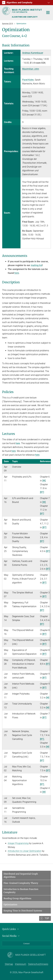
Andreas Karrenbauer (33, 53)
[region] (26, 149)
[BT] (42, 492)
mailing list (36, 265)
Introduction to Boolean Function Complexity (21, 891)
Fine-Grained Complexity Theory (21, 883)
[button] (48, 3)
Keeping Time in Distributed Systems (23, 911)
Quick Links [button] (11, 929)
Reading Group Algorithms (17, 898)
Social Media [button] (11, 936)
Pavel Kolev (28, 80)
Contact (26, 944)
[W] (44, 481)
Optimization (10, 905)
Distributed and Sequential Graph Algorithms (21, 875)
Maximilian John (31, 69)
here (17, 273)
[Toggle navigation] (48, 13)
